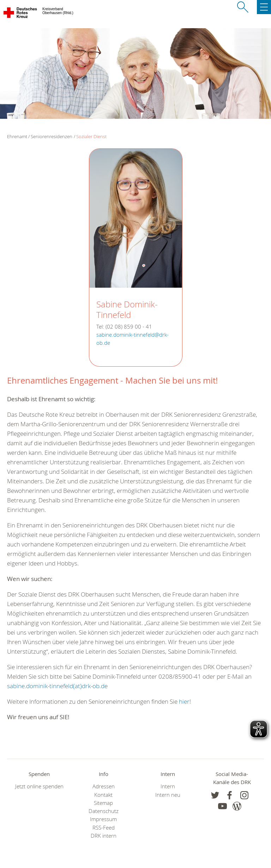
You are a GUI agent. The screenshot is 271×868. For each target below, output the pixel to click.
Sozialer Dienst (91, 136)
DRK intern (104, 836)
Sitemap (103, 803)
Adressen (104, 786)
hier (184, 701)
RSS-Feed (104, 828)
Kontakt (103, 795)
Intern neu (168, 795)
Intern (168, 786)
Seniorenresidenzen (52, 136)
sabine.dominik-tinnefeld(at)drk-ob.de (57, 686)
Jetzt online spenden (39, 786)
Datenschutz (104, 811)
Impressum (103, 819)
